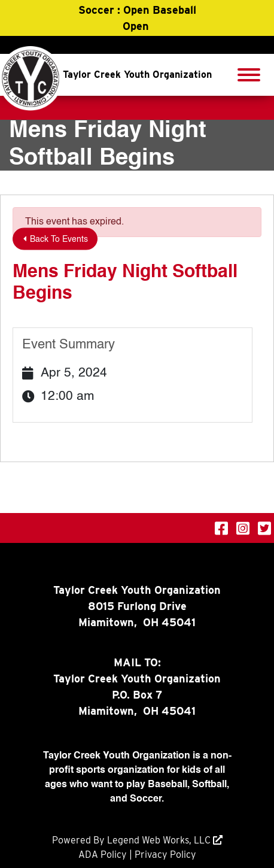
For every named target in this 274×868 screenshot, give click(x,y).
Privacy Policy (165, 855)
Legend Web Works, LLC (160, 840)
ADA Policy (103, 855)
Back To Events (56, 239)
